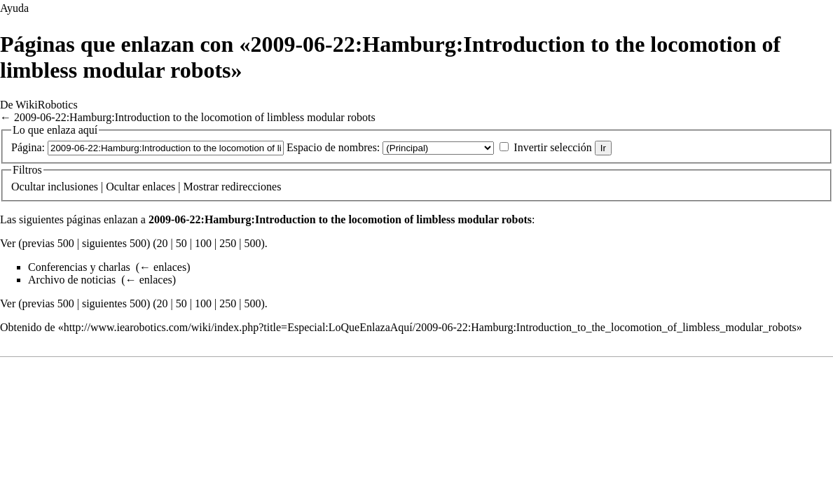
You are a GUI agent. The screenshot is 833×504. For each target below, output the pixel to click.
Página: (28, 147)
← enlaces (163, 267)
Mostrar (201, 187)
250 (228, 243)
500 (252, 243)
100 (203, 243)
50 (181, 243)
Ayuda (14, 8)
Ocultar (28, 187)
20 (163, 243)
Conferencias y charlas (79, 267)
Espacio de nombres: (333, 147)
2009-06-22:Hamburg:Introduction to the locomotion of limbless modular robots (195, 117)
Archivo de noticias (72, 280)
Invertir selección (553, 147)
